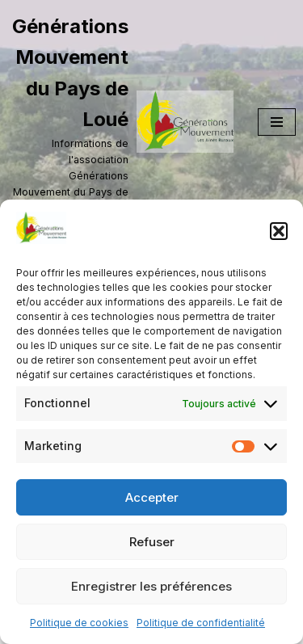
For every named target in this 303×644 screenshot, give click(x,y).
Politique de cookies (79, 623)
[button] (279, 231)
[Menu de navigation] (277, 122)
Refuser (152, 542)
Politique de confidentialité (201, 623)
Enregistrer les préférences (151, 586)
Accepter (152, 497)
